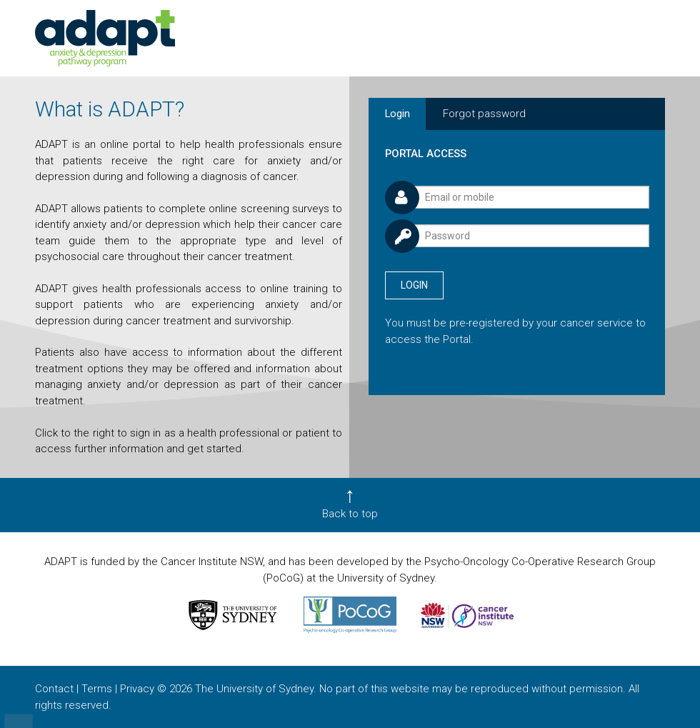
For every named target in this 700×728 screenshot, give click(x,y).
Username (385, 178)
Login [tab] (397, 114)
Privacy (137, 689)
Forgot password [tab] (484, 114)
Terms (97, 689)
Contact (54, 689)
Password (385, 218)
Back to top (350, 514)
